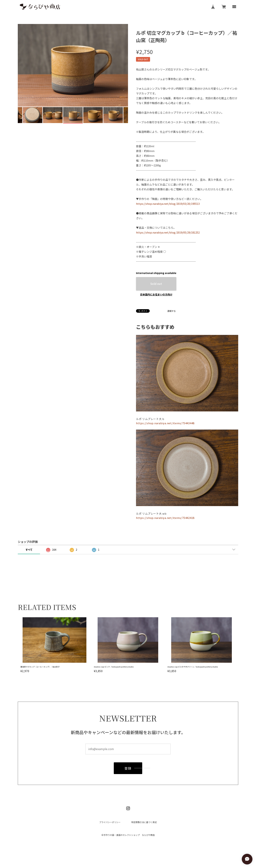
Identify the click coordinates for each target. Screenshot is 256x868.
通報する (172, 311)
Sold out (156, 284)
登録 (128, 769)
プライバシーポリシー (110, 822)
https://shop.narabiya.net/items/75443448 (165, 423)
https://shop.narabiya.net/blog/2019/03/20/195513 (168, 204)
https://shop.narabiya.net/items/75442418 (165, 518)
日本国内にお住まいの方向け (156, 294)
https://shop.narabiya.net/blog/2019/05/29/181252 (168, 232)
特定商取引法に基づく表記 (144, 822)
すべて (29, 550)
